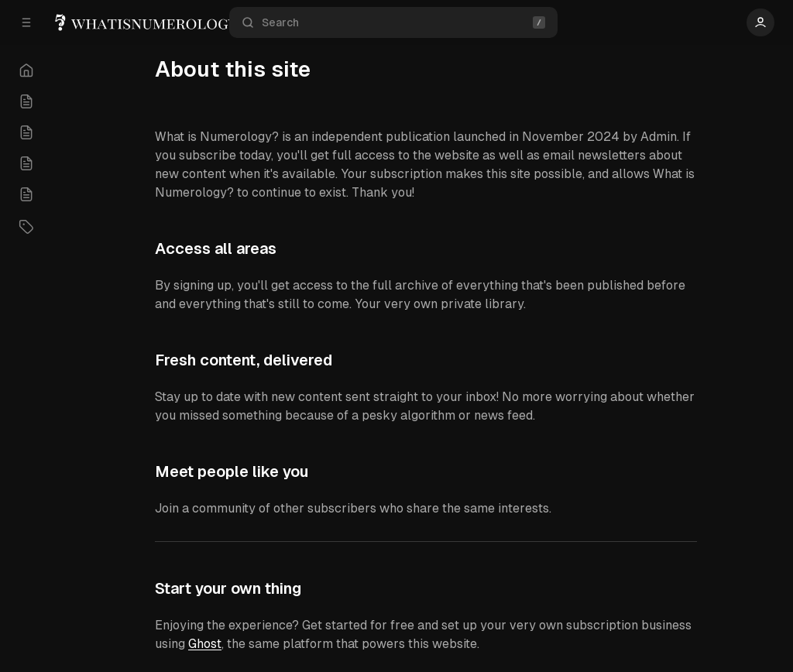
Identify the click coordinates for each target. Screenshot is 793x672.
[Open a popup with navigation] (26, 22)
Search (393, 23)
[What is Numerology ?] (167, 23)
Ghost (205, 644)
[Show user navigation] (760, 22)
